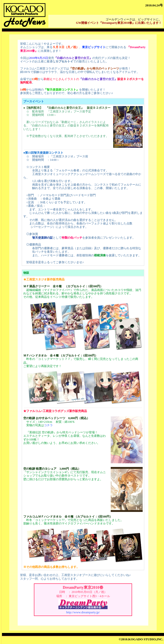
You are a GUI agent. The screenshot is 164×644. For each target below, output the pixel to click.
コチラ (48, 425)
